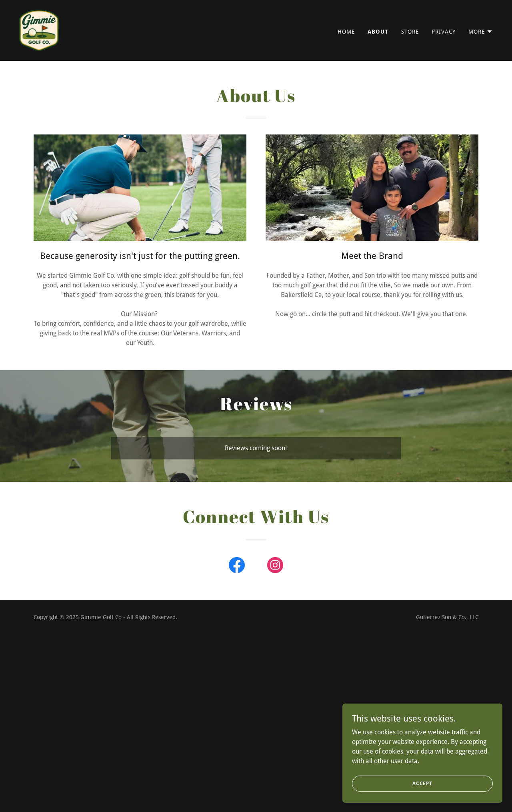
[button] (481, 32)
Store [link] (410, 32)
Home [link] (346, 32)
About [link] (378, 32)
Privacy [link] (444, 32)
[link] (39, 30)
